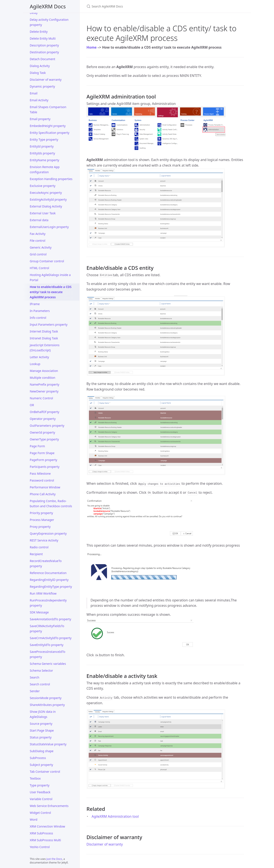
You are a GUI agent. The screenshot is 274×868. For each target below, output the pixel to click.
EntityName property (44, 160)
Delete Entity (39, 32)
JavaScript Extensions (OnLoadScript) (45, 348)
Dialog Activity (40, 66)
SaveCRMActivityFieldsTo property (47, 629)
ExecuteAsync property (46, 193)
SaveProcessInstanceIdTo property (48, 654)
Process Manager (42, 520)
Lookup (35, 364)
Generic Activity (41, 247)
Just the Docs (54, 859)
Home (92, 47)
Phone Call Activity (43, 494)
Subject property (41, 765)
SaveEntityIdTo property (47, 645)
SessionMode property (46, 698)
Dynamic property (42, 86)
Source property (41, 724)
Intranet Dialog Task (44, 338)
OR (32, 405)
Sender (35, 691)
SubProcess (38, 758)
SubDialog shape (42, 751)
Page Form (37, 446)
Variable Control (41, 799)
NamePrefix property (45, 384)
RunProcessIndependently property (48, 603)
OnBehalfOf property (45, 412)
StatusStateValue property (48, 744)
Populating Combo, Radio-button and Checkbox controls (51, 503)
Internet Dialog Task (44, 331)
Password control (42, 480)
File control (38, 241)
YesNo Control (40, 847)
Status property (41, 737)
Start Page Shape (42, 730)
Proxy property (40, 527)
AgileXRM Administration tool (115, 816)
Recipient (36, 554)
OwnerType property (44, 439)
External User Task (43, 213)
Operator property (43, 419)
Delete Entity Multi (43, 38)
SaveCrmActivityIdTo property (51, 638)
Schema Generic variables (48, 664)
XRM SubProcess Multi (45, 840)
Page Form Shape (42, 453)
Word (34, 820)
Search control (40, 684)
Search (34, 677)
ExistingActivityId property (48, 199)
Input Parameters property (49, 324)
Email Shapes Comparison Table (48, 110)
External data (39, 220)
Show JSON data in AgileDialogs (43, 714)
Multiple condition (42, 378)
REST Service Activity (44, 540)
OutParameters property (47, 426)
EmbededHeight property (48, 126)
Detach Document (42, 59)
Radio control (39, 547)
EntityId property (42, 146)
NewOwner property (44, 391)
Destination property (44, 52)
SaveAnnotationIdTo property (50, 619)
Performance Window (45, 487)
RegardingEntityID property (49, 580)
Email (34, 93)
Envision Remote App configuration (45, 169)
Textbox (35, 778)
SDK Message (39, 612)
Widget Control (40, 813)
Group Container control (47, 261)
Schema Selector (41, 670)
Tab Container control (45, 772)
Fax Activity (38, 234)
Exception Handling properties (51, 179)
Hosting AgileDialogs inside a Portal (50, 277)
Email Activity (39, 100)
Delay (34, 13)
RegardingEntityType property (51, 587)
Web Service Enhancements (49, 806)
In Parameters (40, 311)
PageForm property (43, 460)
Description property (44, 45)
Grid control (38, 254)
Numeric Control (41, 398)
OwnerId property (42, 432)
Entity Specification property (50, 133)
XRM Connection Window (47, 826)
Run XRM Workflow (43, 593)
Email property (40, 119)
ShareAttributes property (47, 705)
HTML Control (39, 268)
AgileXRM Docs (48, 6)
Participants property (45, 467)
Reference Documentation (48, 573)
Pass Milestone (40, 474)
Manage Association (44, 371)
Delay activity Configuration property (49, 22)
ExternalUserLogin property (49, 227)
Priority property (41, 513)
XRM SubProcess (41, 833)
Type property (40, 785)
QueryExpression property (48, 533)
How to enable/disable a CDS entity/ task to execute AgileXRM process (51, 292)
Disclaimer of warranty (46, 80)
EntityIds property (42, 153)
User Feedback (40, 792)
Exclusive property (43, 186)
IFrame (35, 304)
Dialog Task (38, 73)
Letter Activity (39, 357)
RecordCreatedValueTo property (46, 563)
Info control (38, 318)
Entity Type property (44, 139)
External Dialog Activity (46, 206)
